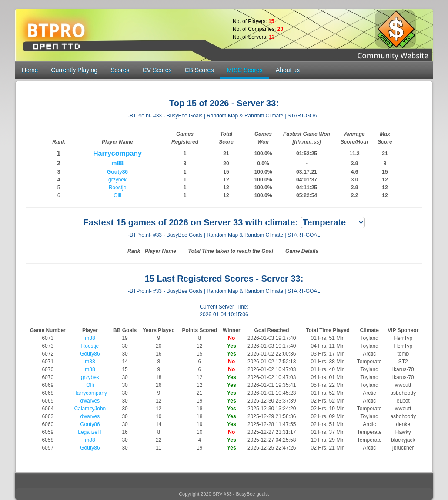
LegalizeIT (90, 432)
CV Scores (157, 70)
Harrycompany (117, 153)
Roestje (118, 188)
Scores (120, 70)
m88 (117, 163)
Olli (117, 195)
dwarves (90, 401)
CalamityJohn (90, 409)
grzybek (117, 180)
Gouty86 (117, 172)
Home (30, 70)
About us (288, 70)
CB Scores (199, 70)
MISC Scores (244, 70)
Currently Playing (74, 70)
